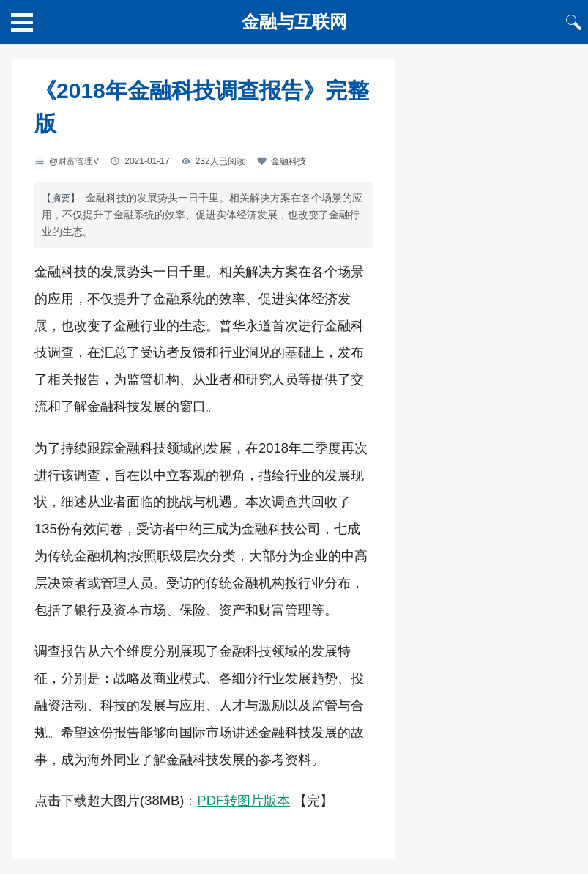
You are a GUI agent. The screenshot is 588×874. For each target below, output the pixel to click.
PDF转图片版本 (243, 800)
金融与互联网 (294, 22)
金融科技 (289, 161)
